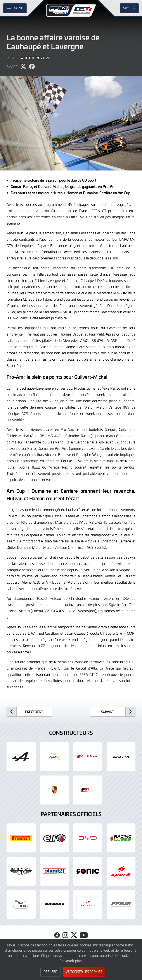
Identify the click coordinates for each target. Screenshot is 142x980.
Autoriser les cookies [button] (84, 972)
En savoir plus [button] (71, 961)
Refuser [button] (50, 972)
